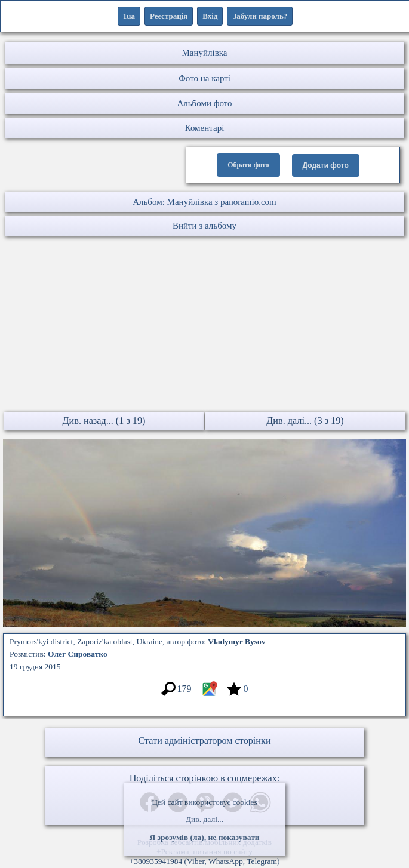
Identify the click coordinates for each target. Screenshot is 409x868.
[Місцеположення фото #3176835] (209, 695)
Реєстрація (169, 16)
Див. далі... (204, 819)
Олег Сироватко (78, 654)
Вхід (210, 16)
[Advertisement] (204, 325)
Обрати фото (248, 165)
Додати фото (326, 165)
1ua (129, 16)
